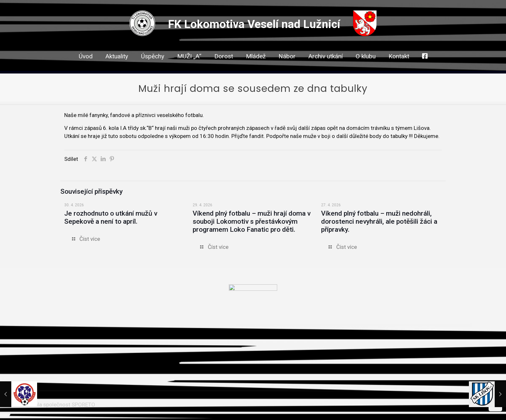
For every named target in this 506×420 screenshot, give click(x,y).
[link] (224, 68)
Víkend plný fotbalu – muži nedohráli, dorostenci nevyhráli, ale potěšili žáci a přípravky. (379, 221)
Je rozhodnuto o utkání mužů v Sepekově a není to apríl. (111, 217)
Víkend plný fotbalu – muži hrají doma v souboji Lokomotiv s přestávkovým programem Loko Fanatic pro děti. (252, 221)
